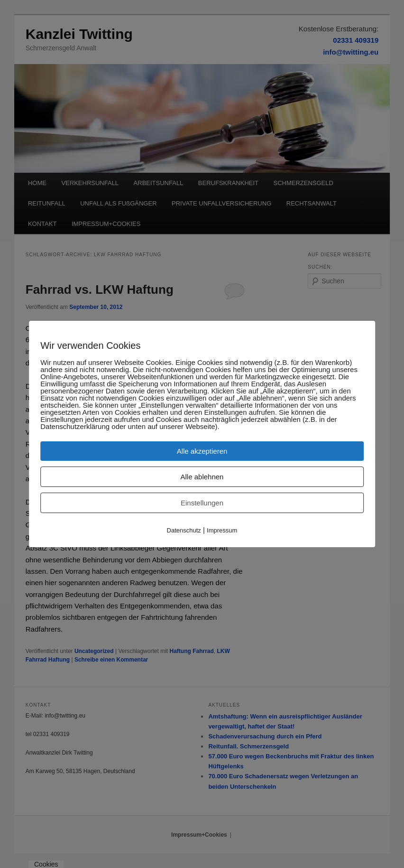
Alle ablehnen (202, 477)
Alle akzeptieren (202, 451)
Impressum (222, 530)
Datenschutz (184, 530)
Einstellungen (202, 503)
